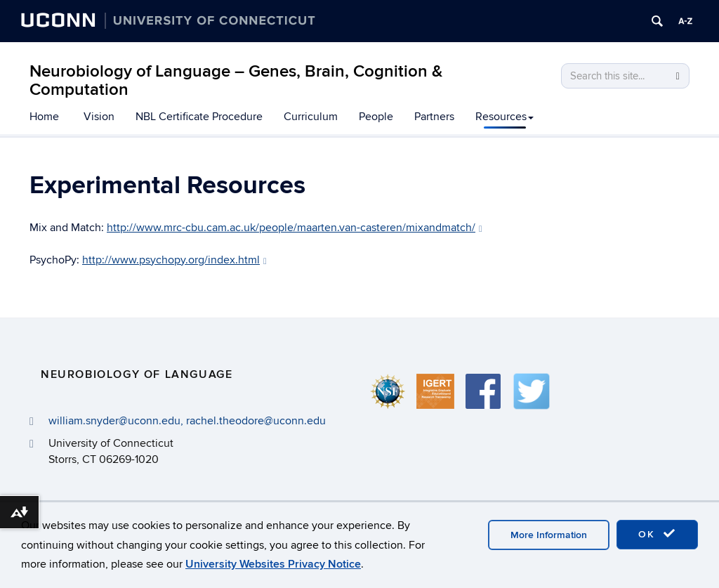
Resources (504, 117)
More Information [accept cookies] (549, 535)
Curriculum (311, 117)
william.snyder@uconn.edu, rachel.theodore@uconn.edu (187, 421)
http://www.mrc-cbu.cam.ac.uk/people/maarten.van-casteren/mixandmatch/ (295, 228)
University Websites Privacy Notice (273, 564)
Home (44, 117)
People (376, 117)
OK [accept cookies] (657, 534)
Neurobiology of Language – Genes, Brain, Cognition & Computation (236, 80)
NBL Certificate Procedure (199, 117)
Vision (99, 117)
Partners (434, 117)
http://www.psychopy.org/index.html (174, 260)
